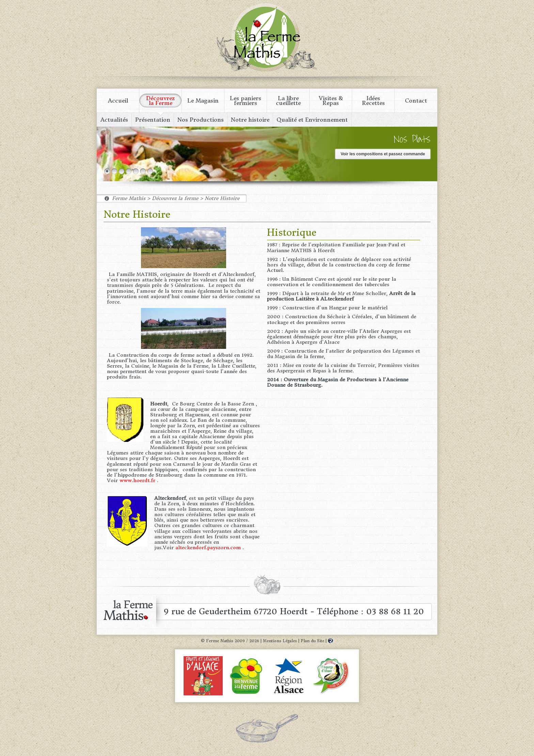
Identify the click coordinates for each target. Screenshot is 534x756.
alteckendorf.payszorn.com (208, 547)
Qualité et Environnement (312, 120)
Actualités (114, 120)
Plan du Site (312, 641)
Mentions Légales (280, 641)
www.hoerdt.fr (137, 480)
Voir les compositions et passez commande (383, 154)
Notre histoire (250, 120)
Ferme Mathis (267, 37)
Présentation (153, 120)
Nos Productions (201, 120)
